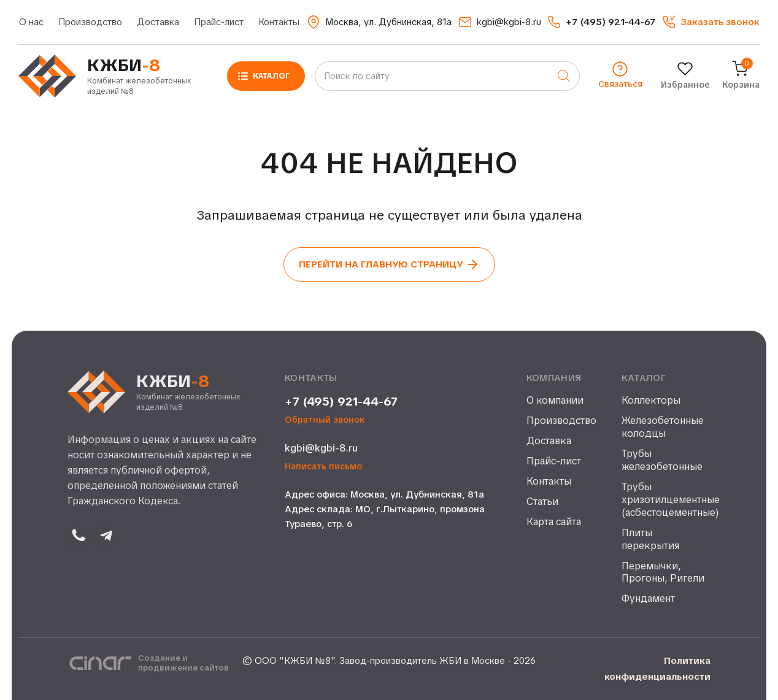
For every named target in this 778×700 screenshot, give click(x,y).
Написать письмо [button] (323, 467)
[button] (711, 22)
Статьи (542, 502)
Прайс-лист (219, 22)
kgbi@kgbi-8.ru (321, 448)
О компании (555, 401)
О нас (31, 22)
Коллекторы (651, 401)
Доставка (158, 22)
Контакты (279, 22)
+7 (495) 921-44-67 (341, 402)
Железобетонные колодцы (663, 427)
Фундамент (648, 599)
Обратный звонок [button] (325, 420)
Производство (90, 22)
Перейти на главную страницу (389, 264)
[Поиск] (564, 76)
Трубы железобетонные (662, 460)
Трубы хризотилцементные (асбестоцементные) (666, 500)
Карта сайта (554, 522)
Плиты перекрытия (650, 540)
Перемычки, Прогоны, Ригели (663, 573)
